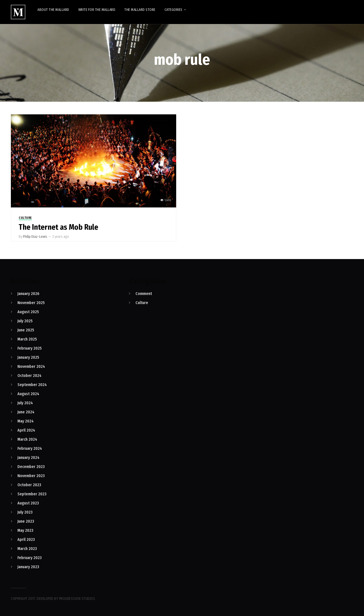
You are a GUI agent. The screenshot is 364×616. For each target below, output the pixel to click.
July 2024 (25, 403)
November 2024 (31, 366)
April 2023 (26, 539)
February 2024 (30, 448)
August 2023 (28, 503)
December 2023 (31, 467)
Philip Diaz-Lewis (35, 237)
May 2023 (25, 530)
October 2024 (29, 376)
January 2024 (28, 458)
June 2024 (26, 412)
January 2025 (28, 357)
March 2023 (27, 549)
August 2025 (28, 312)
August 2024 (28, 394)
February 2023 (30, 558)
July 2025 (25, 321)
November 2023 (31, 476)
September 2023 (32, 494)
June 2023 (26, 521)
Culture (25, 218)
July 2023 (25, 512)
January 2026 (28, 294)
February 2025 (30, 348)
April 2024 (26, 430)
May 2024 (26, 421)
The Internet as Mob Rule (58, 227)
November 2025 (31, 303)
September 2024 (32, 385)
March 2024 (27, 439)
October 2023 (29, 485)
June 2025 (26, 330)
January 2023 (28, 567)
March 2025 (27, 339)
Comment (144, 294)
